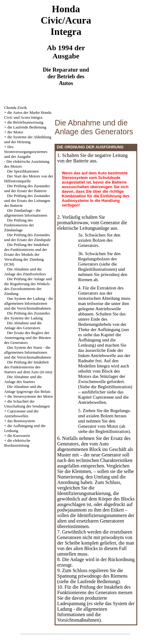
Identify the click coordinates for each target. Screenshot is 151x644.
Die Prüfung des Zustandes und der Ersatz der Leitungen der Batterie (27, 201)
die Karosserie (19, 436)
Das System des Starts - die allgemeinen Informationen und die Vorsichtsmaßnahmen (27, 352)
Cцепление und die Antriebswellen (21, 413)
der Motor (15, 132)
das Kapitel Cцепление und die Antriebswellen (103, 397)
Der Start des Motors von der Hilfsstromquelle (29, 179)
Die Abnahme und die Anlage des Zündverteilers (25, 272)
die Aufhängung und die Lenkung (100, 340)
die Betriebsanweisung (25, 122)
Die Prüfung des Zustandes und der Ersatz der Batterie (27, 188)
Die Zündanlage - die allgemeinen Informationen (25, 213)
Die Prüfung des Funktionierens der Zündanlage (19, 225)
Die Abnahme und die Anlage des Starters (23, 379)
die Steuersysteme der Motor (30, 396)
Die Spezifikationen (23, 171)
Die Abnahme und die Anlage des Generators (23, 325)
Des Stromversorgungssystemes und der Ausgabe (26, 152)
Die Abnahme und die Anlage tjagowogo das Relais (27, 389)
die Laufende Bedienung (27, 127)
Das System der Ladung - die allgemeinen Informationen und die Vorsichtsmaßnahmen (29, 303)
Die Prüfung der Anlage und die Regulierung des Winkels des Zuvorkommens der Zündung (28, 286)
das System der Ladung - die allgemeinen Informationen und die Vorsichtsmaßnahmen (96, 612)
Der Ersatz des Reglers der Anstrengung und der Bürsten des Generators (27, 338)
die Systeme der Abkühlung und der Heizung (28, 139)
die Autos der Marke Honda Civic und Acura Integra (28, 115)
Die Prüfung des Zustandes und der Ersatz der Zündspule (27, 237)
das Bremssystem (21, 421)
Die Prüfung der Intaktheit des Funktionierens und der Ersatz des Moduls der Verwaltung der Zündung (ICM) (26, 254)
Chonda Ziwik (15, 108)
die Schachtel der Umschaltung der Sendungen (27, 404)
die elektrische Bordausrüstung (17, 443)
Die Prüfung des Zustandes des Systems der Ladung (27, 316)
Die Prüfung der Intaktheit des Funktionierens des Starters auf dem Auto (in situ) (28, 367)
